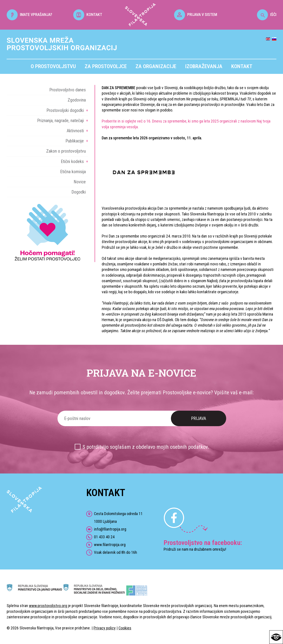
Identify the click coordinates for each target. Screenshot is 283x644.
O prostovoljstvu (53, 66)
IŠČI (267, 14)
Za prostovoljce (106, 66)
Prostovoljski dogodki (65, 110)
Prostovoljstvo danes (68, 90)
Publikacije (75, 141)
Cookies (125, 628)
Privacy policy (105, 628)
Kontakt (242, 66)
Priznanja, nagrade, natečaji (60, 121)
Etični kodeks (72, 161)
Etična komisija (73, 172)
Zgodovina (77, 100)
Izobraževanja (204, 66)
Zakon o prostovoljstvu (66, 151)
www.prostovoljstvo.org (48, 606)
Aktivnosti (75, 131)
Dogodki (79, 192)
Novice (80, 182)
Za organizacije (156, 66)
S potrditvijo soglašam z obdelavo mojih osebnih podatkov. (146, 447)
